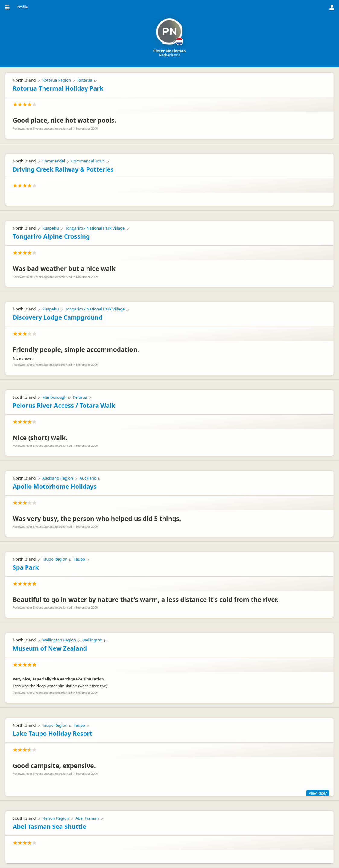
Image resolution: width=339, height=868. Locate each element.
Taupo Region (55, 559)
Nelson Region (56, 818)
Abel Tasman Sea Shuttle (49, 826)
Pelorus (80, 397)
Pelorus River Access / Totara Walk (64, 405)
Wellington (92, 640)
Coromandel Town (88, 161)
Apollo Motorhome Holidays (55, 486)
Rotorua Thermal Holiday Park (58, 88)
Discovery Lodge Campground (57, 317)
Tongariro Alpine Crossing (51, 236)
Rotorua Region (57, 80)
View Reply (318, 793)
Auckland (88, 478)
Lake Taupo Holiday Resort (52, 733)
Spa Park (26, 567)
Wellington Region (59, 640)
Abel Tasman (87, 818)
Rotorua (85, 80)
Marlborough (54, 397)
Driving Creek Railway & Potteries (63, 169)
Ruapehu (51, 228)
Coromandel (54, 161)
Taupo (79, 559)
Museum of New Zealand (50, 648)
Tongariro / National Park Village (95, 228)
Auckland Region (58, 478)
